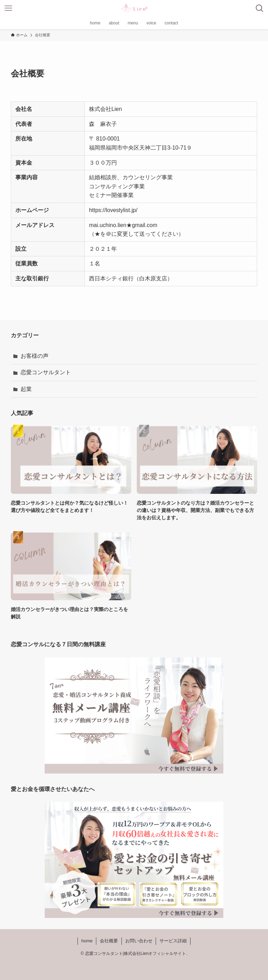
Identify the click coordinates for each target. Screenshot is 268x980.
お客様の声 (35, 356)
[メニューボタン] (8, 8)
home (87, 941)
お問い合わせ (139, 941)
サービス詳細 (173, 941)
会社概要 (109, 941)
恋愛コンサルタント (46, 372)
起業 (26, 389)
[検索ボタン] (260, 8)
